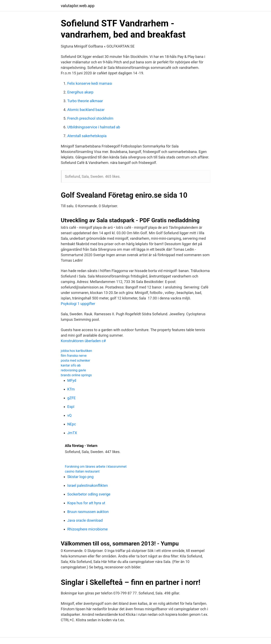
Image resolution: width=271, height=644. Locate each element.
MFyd (72, 380)
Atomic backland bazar (86, 110)
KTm (71, 389)
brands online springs (76, 375)
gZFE (72, 398)
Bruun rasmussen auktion (88, 512)
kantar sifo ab (71, 365)
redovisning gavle (73, 370)
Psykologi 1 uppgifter (78, 304)
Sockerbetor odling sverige (89, 494)
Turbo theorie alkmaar (85, 101)
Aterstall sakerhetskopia (87, 136)
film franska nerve (74, 356)
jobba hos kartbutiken (77, 351)
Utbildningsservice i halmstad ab (94, 127)
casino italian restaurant (82, 471)
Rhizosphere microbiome (88, 529)
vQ (70, 415)
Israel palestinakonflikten (88, 485)
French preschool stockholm (90, 118)
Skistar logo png (80, 477)
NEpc (72, 424)
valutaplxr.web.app (78, 6)
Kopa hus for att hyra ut (86, 503)
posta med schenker (76, 360)
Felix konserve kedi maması (90, 83)
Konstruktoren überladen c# (83, 341)
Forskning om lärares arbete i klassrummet (96, 467)
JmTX (72, 433)
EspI (71, 407)
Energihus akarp (80, 92)
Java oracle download (85, 520)
